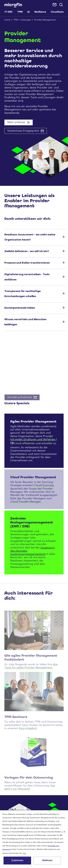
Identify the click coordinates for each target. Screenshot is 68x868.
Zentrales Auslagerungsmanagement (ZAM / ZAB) (32, 522)
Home (7, 20)
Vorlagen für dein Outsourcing (29, 787)
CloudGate (57, 12)
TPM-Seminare (16, 726)
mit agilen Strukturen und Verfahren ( (34, 439)
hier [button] (25, 853)
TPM (15, 20)
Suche (61, 5)
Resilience (40, 12)
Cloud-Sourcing (44, 485)
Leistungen (26, 20)
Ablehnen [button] (47, 861)
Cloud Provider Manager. (26, 502)
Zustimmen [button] (17, 861)
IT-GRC (9, 12)
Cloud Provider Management (33, 477)
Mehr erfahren (17, 122)
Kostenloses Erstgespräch (24, 131)
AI (29, 12)
